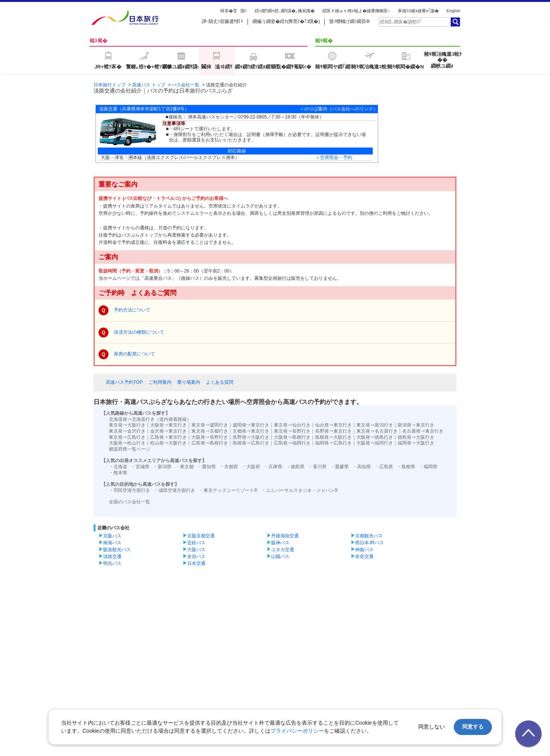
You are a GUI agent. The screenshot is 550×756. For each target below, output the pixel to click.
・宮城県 (140, 467)
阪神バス (280, 543)
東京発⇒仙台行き (292, 425)
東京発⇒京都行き (210, 431)
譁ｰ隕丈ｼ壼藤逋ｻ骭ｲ (222, 21)
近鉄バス (196, 543)
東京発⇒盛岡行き (210, 425)
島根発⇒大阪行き (333, 437)
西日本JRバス (370, 543)
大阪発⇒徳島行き (375, 437)
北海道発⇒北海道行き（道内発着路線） (150, 419)
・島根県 (406, 467)
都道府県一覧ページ (129, 449)
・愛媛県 (340, 467)
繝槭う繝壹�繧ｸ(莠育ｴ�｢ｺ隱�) (286, 21)
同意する (473, 727)
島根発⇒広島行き (251, 443)
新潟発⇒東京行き (416, 425)
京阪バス (112, 536)
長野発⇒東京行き (333, 431)
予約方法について (132, 310)
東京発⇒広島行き (127, 437)
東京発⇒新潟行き (375, 425)
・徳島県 (295, 467)
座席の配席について (134, 354)
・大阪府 (251, 467)
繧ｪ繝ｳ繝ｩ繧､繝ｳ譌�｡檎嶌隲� (285, 11)
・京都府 (229, 467)
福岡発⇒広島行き (333, 443)
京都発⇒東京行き (251, 431)
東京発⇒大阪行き (127, 425)
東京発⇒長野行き (292, 431)
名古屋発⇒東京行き (423, 431)
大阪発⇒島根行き (292, 437)
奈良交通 (364, 556)
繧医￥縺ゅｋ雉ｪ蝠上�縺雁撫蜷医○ (356, 11)
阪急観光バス (117, 550)
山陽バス (280, 556)
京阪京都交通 (201, 536)
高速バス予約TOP (124, 382)
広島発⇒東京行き (168, 437)
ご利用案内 (160, 382)
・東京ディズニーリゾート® (228, 490)
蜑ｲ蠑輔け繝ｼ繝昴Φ (349, 21)
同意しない (432, 727)
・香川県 (317, 467)
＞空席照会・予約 (334, 157)
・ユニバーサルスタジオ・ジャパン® (300, 490)
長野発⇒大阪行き (251, 437)
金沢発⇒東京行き (168, 431)
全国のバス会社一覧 (129, 502)
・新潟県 (162, 467)
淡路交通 (112, 556)
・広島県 (384, 467)
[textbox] (414, 22)
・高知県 (362, 467)
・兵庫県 (273, 467)
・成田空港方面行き (175, 490)
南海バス (112, 543)
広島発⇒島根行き (210, 443)
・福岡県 (428, 467)
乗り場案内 (189, 382)
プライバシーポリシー (297, 731)
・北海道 (118, 467)
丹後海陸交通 (285, 536)
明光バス (112, 563)
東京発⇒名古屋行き (377, 431)
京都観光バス (369, 536)
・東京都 (184, 467)
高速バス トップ (149, 85)
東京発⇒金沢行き (127, 431)
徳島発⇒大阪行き (416, 437)
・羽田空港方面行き (129, 490)
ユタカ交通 (283, 550)
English (453, 11)
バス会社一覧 (186, 85)
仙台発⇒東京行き (333, 425)
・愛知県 (207, 467)
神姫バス (364, 550)
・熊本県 (118, 473)
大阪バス (196, 550)
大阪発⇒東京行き (168, 425)
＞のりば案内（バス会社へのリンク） (339, 109)
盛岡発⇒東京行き (251, 425)
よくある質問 (220, 382)
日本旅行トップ (110, 85)
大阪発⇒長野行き (210, 437)
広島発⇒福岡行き (292, 443)
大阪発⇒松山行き (127, 443)
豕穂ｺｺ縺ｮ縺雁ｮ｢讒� (418, 11)
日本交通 (196, 563)
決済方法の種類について (139, 332)
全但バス (196, 556)
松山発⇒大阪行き (168, 443)
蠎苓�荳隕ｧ (234, 11)
